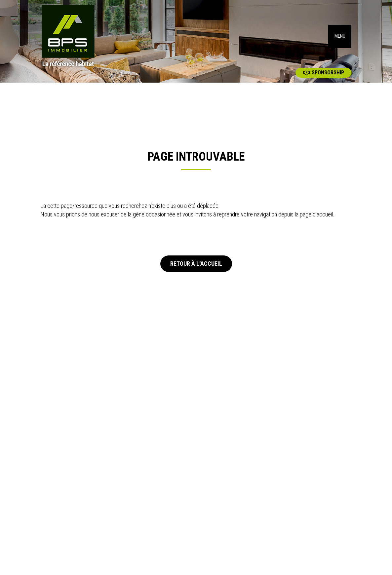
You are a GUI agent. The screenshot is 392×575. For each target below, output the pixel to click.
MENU (340, 36)
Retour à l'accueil (196, 264)
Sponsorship (324, 73)
